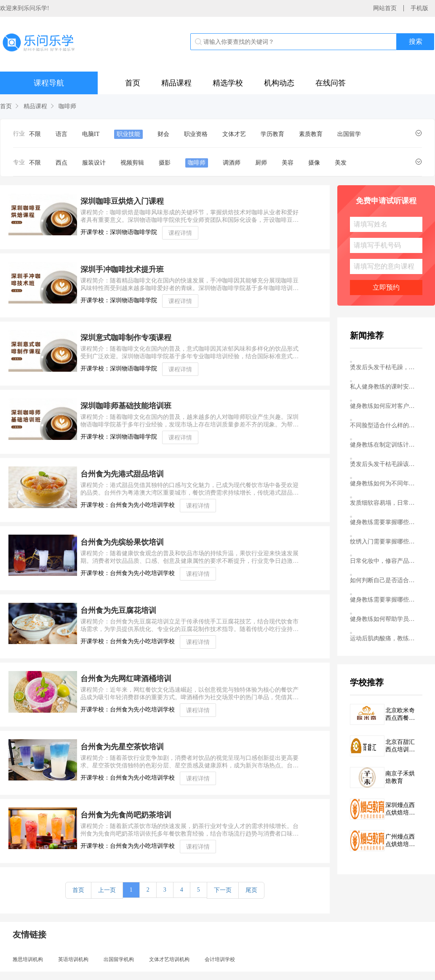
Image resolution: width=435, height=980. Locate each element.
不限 (35, 134)
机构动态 (279, 83)
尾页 (251, 890)
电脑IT (91, 134)
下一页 (223, 890)
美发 (341, 163)
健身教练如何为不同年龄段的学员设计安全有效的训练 (384, 483)
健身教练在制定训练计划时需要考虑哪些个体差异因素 (384, 445)
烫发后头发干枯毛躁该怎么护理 (384, 464)
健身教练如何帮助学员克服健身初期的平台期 (384, 619)
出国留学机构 (119, 959)
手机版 (419, 8)
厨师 (261, 163)
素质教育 (311, 134)
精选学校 (228, 83)
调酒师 (232, 163)
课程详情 (180, 233)
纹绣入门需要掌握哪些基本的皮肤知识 (384, 542)
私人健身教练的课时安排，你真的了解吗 (384, 387)
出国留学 (349, 134)
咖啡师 (67, 106)
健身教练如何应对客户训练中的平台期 (384, 406)
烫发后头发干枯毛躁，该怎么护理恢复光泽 (384, 367)
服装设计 (94, 163)
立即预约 (386, 287)
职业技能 (128, 134)
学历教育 (272, 134)
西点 (61, 163)
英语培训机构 (73, 959)
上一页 (107, 890)
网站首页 (385, 8)
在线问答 (331, 83)
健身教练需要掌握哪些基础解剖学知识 (384, 600)
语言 (61, 134)
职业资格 (196, 134)
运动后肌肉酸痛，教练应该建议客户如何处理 (384, 638)
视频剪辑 (132, 163)
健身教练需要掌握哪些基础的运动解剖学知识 (384, 522)
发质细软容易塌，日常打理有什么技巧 (384, 503)
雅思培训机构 (28, 959)
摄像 (314, 163)
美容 (288, 163)
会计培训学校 (220, 959)
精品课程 (176, 83)
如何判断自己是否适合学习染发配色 (384, 580)
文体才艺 (234, 134)
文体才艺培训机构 (169, 959)
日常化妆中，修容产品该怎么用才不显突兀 (384, 561)
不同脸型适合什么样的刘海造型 (384, 425)
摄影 (165, 163)
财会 (163, 134)
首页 (133, 83)
